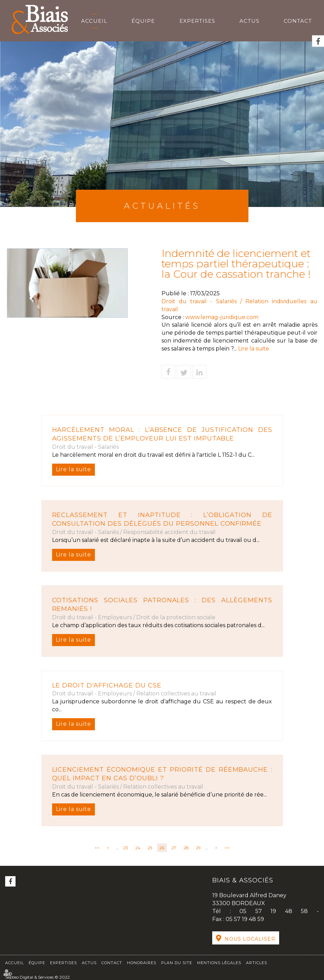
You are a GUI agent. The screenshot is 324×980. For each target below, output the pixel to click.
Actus (249, 21)
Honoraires (142, 963)
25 (150, 848)
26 (162, 848)
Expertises (197, 21)
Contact (298, 21)
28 (186, 848)
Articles (257, 963)
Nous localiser (250, 939)
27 (174, 848)
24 (138, 848)
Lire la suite (74, 469)
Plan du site (177, 963)
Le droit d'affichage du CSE (107, 685)
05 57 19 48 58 (278, 911)
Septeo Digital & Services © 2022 (37, 977)
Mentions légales (219, 963)
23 (126, 848)
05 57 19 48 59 (245, 919)
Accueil (94, 21)
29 (198, 848)
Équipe (143, 21)
